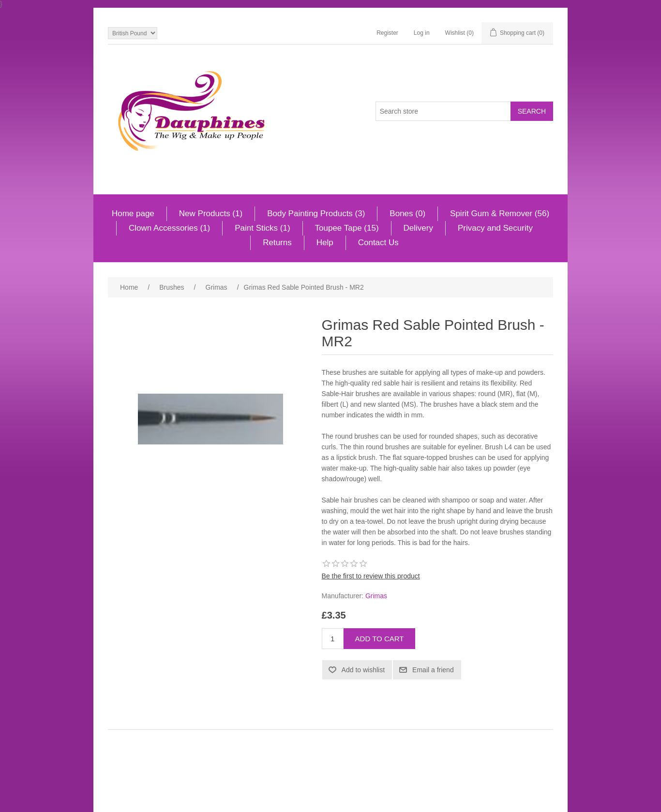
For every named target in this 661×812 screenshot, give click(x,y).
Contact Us (378, 243)
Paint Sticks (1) (262, 228)
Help (325, 243)
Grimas (376, 596)
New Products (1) (211, 214)
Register (387, 33)
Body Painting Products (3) (316, 214)
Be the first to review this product (371, 576)
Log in (422, 33)
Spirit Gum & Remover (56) (500, 214)
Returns (277, 243)
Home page (133, 214)
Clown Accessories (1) (169, 228)
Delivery (418, 228)
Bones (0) (407, 214)
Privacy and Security (495, 228)
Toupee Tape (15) (347, 228)
